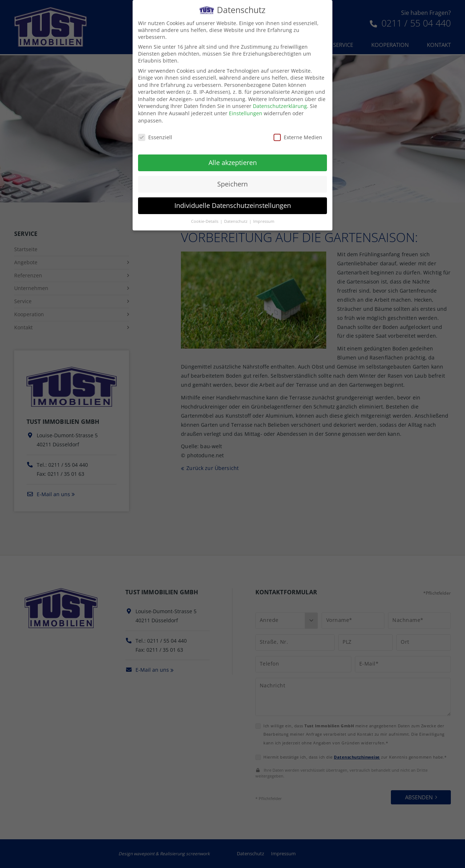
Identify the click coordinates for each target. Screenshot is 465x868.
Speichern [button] (232, 179)
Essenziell (155, 132)
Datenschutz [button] (236, 217)
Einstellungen (246, 108)
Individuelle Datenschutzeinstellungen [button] (233, 201)
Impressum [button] (264, 217)
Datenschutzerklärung (280, 102)
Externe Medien (298, 132)
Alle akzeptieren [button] (233, 158)
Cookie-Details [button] (205, 217)
